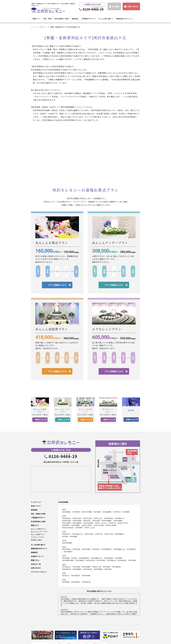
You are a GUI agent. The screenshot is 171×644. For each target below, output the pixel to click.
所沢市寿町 (79, 528)
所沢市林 (74, 558)
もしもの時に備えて (106, 19)
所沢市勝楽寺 (119, 534)
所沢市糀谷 (66, 525)
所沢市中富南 (86, 549)
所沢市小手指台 (87, 525)
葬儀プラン (36, 19)
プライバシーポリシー (39, 572)
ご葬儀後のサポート (88, 19)
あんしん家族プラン (38, 534)
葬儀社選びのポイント (124, 19)
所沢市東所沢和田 (68, 560)
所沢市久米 (112, 523)
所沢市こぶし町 (90, 528)
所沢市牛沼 (117, 512)
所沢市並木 (96, 549)
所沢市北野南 (118, 521)
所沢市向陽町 (76, 525)
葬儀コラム (35, 560)
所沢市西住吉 (131, 549)
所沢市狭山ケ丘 (78, 534)
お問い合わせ (36, 568)
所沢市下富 (99, 534)
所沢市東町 (119, 558)
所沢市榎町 (126, 512)
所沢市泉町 (97, 512)
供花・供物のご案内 (38, 514)
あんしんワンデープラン (39, 532)
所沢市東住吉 (109, 558)
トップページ (36, 502)
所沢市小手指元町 (68, 528)
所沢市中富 (76, 549)
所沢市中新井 (66, 549)
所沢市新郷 (73, 536)
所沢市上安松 (88, 518)
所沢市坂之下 (66, 534)
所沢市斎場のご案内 (62, 19)
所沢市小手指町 (99, 525)
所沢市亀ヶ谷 (119, 518)
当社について (36, 506)
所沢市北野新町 (107, 521)
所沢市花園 (66, 558)
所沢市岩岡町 (107, 512)
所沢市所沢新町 (67, 543)
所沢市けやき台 (123, 523)
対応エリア (43, 27)
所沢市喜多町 (77, 523)
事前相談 (75, 19)
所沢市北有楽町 (88, 523)
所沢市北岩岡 (77, 521)
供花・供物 (47, 19)
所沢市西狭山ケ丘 (119, 549)
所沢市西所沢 (68, 552)
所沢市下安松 (109, 534)
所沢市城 (65, 536)
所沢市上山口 (98, 518)
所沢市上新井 (77, 518)
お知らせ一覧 (36, 564)
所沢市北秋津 (66, 521)
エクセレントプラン (38, 537)
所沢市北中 (87, 521)
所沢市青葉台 (66, 512)
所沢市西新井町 (107, 549)
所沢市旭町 (76, 512)
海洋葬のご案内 (36, 540)
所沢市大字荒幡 (87, 512)
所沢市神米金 (109, 518)
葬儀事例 (34, 552)
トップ (33, 27)
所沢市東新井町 (84, 558)
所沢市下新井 (89, 534)
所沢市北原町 (66, 523)
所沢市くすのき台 (101, 523)
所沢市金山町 (66, 518)
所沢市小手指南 (111, 525)
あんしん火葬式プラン (39, 529)
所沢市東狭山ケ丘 (97, 558)
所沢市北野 (96, 521)
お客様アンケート (37, 556)
